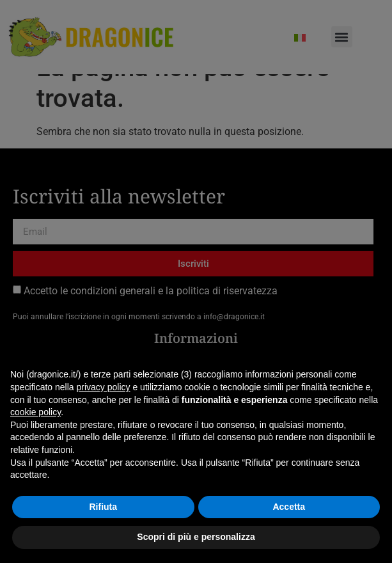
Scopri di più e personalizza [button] (196, 537)
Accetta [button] (289, 507)
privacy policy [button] (104, 387)
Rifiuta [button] (103, 507)
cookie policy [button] (35, 412)
